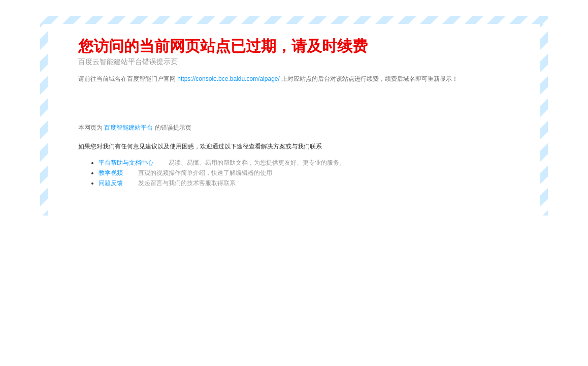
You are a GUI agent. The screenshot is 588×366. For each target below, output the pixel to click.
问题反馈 (111, 183)
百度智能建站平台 (128, 128)
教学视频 (111, 173)
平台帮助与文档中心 (126, 163)
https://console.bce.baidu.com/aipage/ (228, 79)
